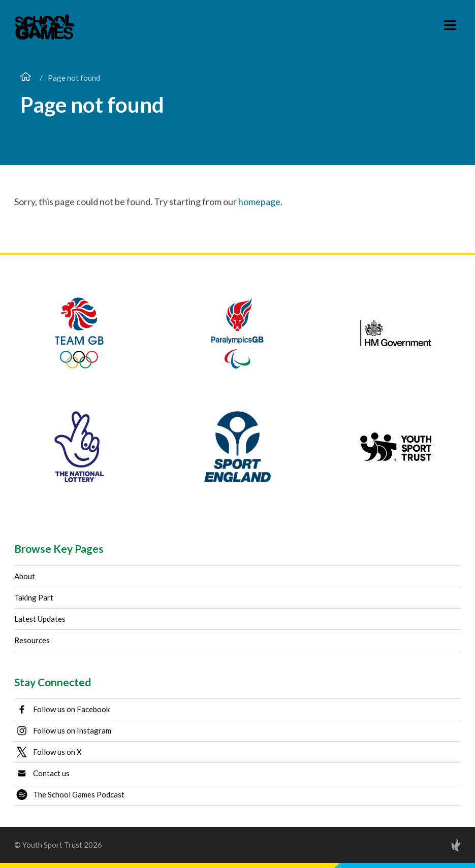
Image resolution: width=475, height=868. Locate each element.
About (25, 576)
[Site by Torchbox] (435, 845)
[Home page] (26, 78)
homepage (259, 202)
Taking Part (34, 597)
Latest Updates (40, 619)
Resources (32, 640)
